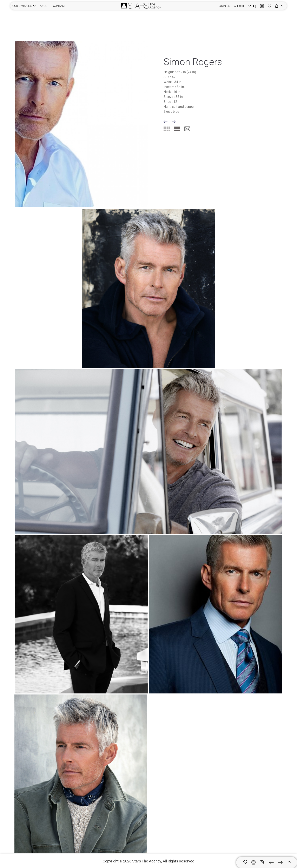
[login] (242, 6)
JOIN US (225, 6)
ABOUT (44, 6)
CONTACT (59, 6)
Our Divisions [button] (22, 6)
